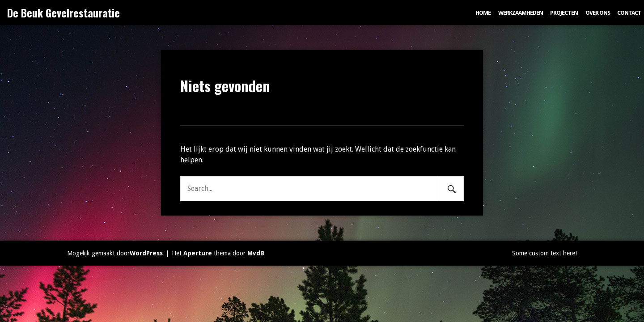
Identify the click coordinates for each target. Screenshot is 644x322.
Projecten (564, 13)
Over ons (598, 13)
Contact (629, 13)
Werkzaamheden (521, 13)
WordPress (146, 253)
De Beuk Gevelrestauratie (64, 13)
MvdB (256, 253)
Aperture (198, 253)
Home (483, 13)
